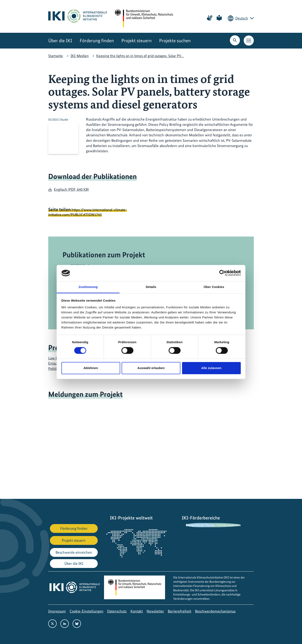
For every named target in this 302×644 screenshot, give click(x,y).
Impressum (57, 611)
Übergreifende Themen (200, 525)
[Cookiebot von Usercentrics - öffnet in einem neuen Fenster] (222, 273)
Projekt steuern (137, 41)
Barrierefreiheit (180, 611)
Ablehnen (91, 368)
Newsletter (155, 611)
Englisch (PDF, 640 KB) (71, 189)
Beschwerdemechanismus (215, 611)
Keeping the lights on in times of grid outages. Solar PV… (140, 56)
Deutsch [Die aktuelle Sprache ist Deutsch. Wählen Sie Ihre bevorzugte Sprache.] (242, 18)
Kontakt (137, 611)
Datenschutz (117, 611)
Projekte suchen (175, 41)
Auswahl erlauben (151, 368)
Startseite (56, 56)
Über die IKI (60, 41)
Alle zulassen (211, 368)
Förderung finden (97, 41)
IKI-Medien (80, 56)
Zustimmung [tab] (88, 287)
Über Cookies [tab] (214, 287)
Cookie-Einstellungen (87, 611)
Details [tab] (151, 287)
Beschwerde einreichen (74, 552)
